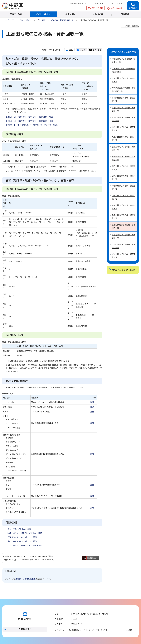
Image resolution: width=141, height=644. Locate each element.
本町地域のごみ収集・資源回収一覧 (124, 80)
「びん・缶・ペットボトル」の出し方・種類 (24, 546)
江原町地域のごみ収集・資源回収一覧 (124, 246)
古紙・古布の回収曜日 (11, 196)
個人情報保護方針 (75, 630)
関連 (92, 407)
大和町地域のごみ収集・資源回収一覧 (124, 119)
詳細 (92, 402)
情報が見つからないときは (123, 270)
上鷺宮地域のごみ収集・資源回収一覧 (124, 236)
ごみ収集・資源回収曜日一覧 (62, 20)
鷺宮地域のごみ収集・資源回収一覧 (124, 217)
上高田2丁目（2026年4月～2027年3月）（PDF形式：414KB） (30, 121)
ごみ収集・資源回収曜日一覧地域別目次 (124, 70)
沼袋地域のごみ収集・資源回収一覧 (124, 178)
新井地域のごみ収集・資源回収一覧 (124, 256)
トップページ (9, 20)
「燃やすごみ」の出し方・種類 (18, 529)
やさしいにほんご (118, 4)
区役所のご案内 (25, 629)
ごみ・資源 (41, 20)
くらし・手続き (25, 20)
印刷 (71, 50)
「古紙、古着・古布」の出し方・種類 (21, 541)
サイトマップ (89, 630)
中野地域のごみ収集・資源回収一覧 (124, 187)
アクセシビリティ (103, 630)
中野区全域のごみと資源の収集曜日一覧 (124, 60)
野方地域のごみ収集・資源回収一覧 (124, 168)
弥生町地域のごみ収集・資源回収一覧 (124, 109)
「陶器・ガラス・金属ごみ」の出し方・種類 (24, 533)
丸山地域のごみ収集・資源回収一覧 (124, 139)
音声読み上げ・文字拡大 (79, 4)
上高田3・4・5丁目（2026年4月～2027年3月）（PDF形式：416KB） (33, 125)
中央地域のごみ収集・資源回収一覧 (124, 197)
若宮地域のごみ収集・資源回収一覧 (124, 100)
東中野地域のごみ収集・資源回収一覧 (124, 158)
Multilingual (99, 4)
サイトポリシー (60, 630)
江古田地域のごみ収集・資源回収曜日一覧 (124, 90)
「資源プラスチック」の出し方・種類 (21, 537)
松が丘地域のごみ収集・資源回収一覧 (124, 148)
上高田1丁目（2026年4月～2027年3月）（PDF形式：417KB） (30, 117)
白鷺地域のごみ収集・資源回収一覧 (124, 207)
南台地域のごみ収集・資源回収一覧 (124, 129)
